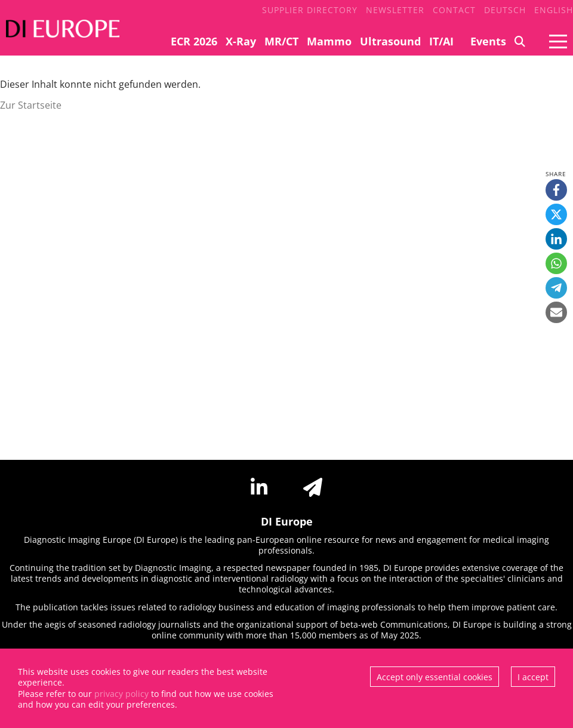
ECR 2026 (194, 41)
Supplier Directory (310, 10)
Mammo (329, 41)
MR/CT (281, 41)
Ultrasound (390, 41)
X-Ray (241, 41)
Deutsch (505, 10)
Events (488, 41)
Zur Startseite (31, 105)
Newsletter (395, 10)
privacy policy (121, 694)
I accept (533, 677)
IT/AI (441, 41)
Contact (454, 10)
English (554, 10)
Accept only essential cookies (435, 677)
